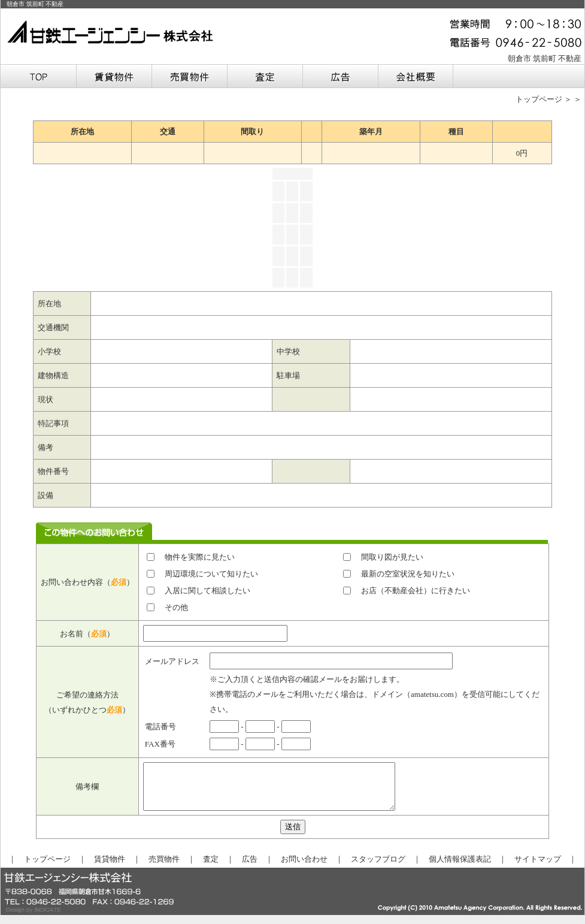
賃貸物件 (110, 868)
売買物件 (164, 868)
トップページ (539, 99)
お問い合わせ (304, 868)
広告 (250, 868)
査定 (211, 868)
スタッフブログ (378, 868)
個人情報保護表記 (460, 868)
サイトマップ (538, 868)
